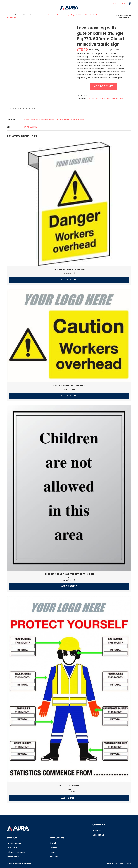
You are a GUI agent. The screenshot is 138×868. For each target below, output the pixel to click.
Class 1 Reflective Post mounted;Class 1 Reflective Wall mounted (54, 120)
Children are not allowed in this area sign (69, 574)
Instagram (55, 852)
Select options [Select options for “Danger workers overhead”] (69, 279)
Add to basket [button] (69, 586)
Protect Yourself (69, 786)
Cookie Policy (125, 864)
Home (9, 15)
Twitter (53, 848)
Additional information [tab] (23, 109)
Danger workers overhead (69, 269)
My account (119, 3)
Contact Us (98, 835)
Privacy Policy (111, 864)
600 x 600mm (31, 127)
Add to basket (104, 86)
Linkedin (53, 843)
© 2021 (10, 864)
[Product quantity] (83, 86)
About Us (97, 830)
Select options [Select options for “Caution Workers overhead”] (69, 395)
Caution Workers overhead (69, 386)
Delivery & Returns (16, 852)
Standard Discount (23, 15)
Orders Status (14, 843)
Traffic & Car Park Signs (113, 98)
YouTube (54, 857)
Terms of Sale (14, 857)
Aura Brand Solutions (22, 864)
